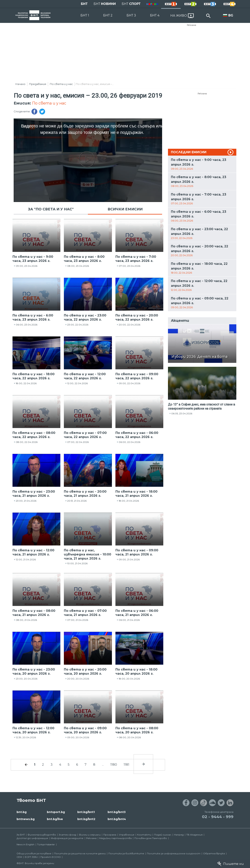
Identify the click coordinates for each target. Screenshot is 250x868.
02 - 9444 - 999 (218, 817)
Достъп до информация (32, 838)
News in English (25, 844)
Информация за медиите (67, 838)
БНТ (84, 4)
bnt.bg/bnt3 (117, 812)
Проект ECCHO (51, 857)
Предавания (38, 84)
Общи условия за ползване (34, 853)
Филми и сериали (90, 835)
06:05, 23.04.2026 (182, 413)
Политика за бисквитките (126, 853)
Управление (127, 835)
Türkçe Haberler (46, 844)
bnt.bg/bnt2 (86, 819)
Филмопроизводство (42, 835)
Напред (179, 835)
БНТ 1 (85, 15)
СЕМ (19, 857)
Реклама (192, 25)
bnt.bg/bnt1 (86, 812)
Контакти (144, 835)
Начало (20, 84)
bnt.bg (22, 812)
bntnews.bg (26, 819)
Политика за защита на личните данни (80, 853)
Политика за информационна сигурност (174, 853)
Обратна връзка (214, 853)
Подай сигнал (163, 835)
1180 (114, 765)
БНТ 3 (131, 15)
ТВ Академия (194, 835)
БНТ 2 (108, 15)
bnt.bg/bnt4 (117, 819)
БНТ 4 (155, 15)
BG (231, 15)
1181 (126, 765)
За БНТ (21, 835)
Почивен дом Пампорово (151, 838)
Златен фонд (67, 835)
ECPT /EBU (31, 857)
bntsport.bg (56, 812)
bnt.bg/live (55, 819)
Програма (110, 835)
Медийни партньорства (115, 838)
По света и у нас (61, 84)
